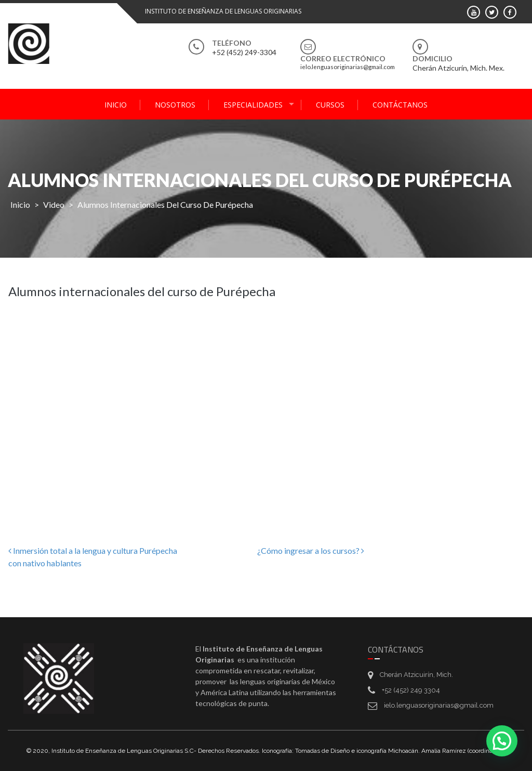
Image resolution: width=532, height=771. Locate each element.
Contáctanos (400, 105)
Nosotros (175, 105)
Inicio (116, 105)
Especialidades (253, 105)
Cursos (330, 105)
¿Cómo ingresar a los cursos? (311, 550)
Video (54, 204)
